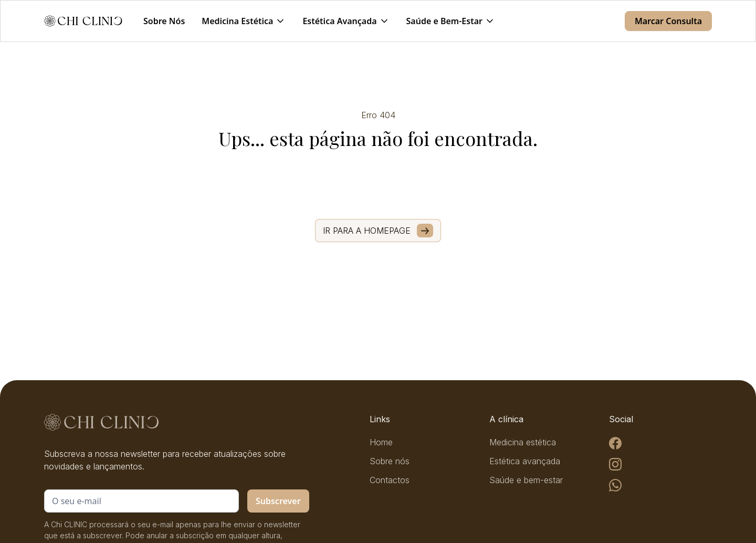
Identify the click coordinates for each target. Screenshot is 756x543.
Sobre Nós (164, 21)
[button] (244, 21)
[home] (83, 21)
